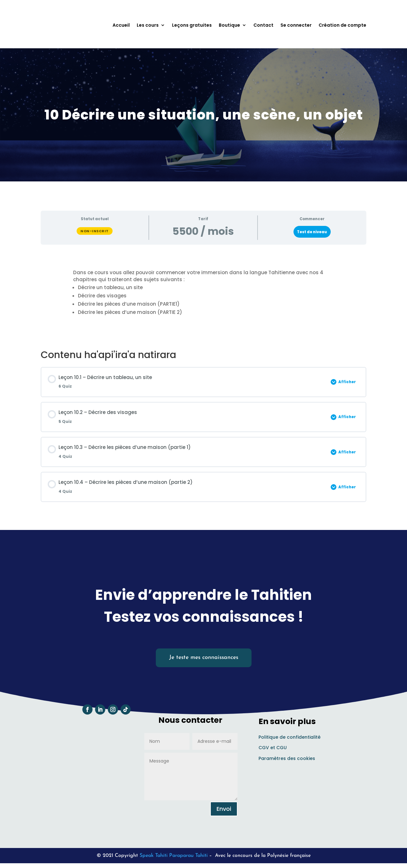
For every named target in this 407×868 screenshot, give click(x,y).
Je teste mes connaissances (204, 660)
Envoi (224, 811)
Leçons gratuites (192, 25)
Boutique (229, 25)
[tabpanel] (203, 297)
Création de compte (342, 25)
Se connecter (296, 25)
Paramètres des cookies (287, 761)
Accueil (121, 25)
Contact (263, 25)
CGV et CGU (273, 750)
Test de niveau (312, 234)
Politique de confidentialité (290, 739)
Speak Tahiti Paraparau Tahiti (174, 858)
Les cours (148, 25)
